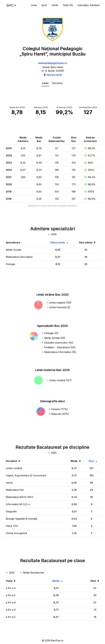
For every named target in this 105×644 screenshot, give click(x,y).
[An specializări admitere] (52, 234)
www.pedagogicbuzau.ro (53, 63)
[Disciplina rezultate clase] (32, 573)
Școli (44, 5)
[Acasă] (12, 5)
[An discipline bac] (52, 453)
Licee (34, 5)
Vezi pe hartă (53, 75)
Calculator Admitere (89, 5)
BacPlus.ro (57, 640)
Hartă (55, 5)
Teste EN (68, 5)
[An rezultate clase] (10, 573)
